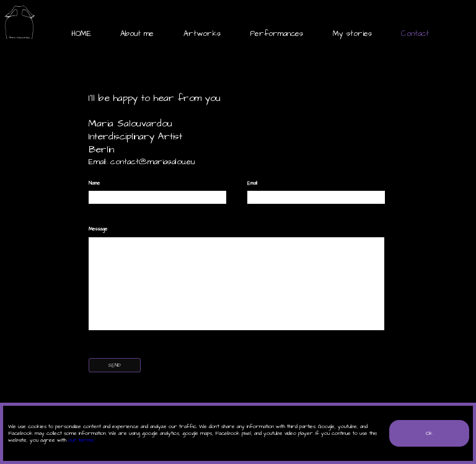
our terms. (81, 440)
